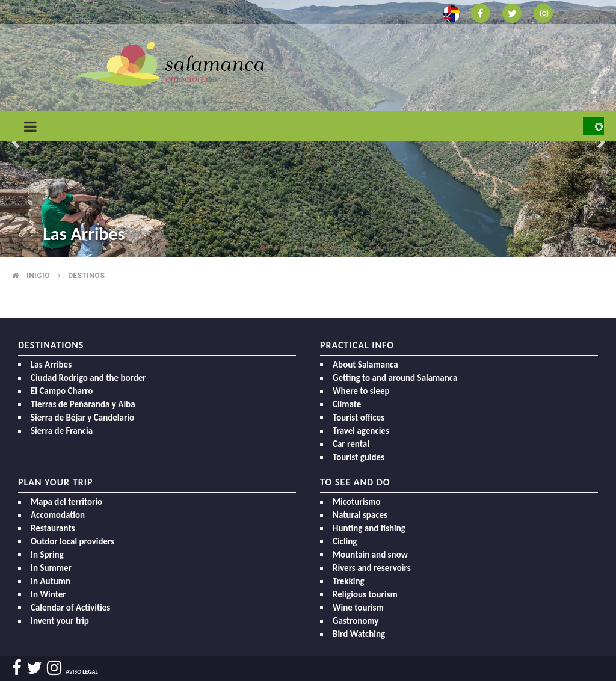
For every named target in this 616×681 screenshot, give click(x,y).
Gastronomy (356, 621)
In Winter (48, 594)
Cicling (345, 541)
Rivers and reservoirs (372, 568)
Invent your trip (60, 621)
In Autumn (51, 581)
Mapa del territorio (66, 502)
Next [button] (601, 143)
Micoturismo (357, 502)
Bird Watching (359, 634)
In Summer (51, 568)
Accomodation (58, 515)
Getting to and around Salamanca (395, 378)
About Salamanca (365, 365)
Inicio (38, 276)
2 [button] (281, 248)
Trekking (349, 581)
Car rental (351, 444)
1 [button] (263, 248)
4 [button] (317, 248)
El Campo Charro (62, 391)
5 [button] (335, 248)
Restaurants (53, 528)
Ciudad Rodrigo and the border (88, 378)
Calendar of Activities (70, 608)
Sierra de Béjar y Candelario (82, 418)
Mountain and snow (370, 555)
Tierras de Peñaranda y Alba (83, 404)
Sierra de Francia (62, 431)
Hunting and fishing (369, 528)
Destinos (86, 276)
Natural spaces (360, 515)
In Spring (47, 555)
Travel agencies (361, 431)
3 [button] (299, 248)
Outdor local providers (72, 541)
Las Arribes (84, 234)
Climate (347, 404)
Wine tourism (358, 608)
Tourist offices (359, 418)
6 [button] (353, 248)
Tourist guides (359, 457)
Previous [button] (15, 143)
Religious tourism (365, 594)
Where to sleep (361, 391)
